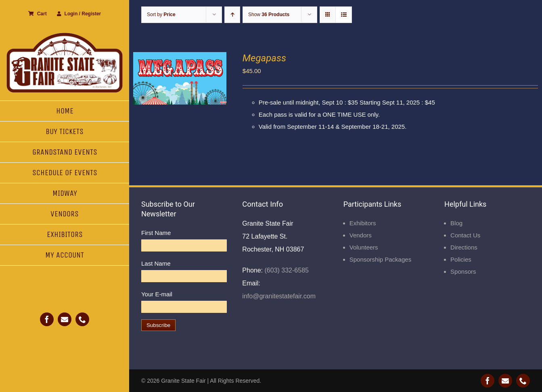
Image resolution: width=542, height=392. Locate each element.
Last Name (156, 263)
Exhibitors (363, 223)
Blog (456, 223)
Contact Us (465, 235)
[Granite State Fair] (65, 35)
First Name (156, 233)
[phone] (82, 319)
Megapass (264, 58)
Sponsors (463, 271)
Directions (464, 247)
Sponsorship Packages (380, 259)
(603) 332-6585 (286, 270)
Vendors (361, 235)
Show (269, 15)
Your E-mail (157, 294)
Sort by (161, 15)
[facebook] (47, 319)
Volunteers (364, 247)
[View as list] (344, 15)
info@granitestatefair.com (279, 296)
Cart (38, 14)
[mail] (65, 319)
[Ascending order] (232, 15)
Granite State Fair (183, 381)
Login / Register (79, 14)
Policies (461, 259)
